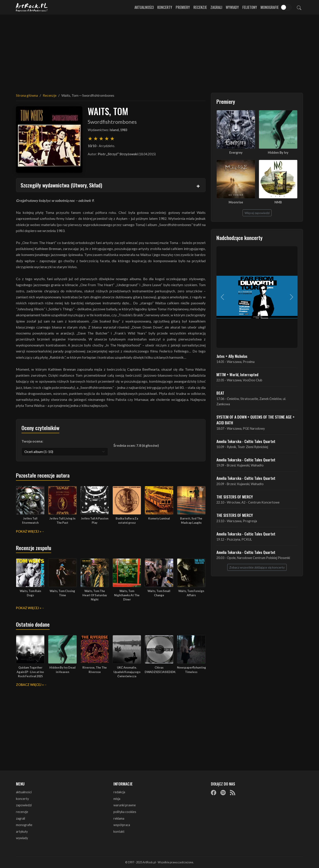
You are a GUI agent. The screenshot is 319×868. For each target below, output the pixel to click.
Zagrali (216, 7)
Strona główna (27, 95)
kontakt (119, 832)
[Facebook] (214, 792)
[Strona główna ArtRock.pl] (32, 7)
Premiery (183, 7)
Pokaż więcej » (29, 531)
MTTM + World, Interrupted (237, 374)
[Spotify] (223, 792)
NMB (278, 202)
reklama (119, 818)
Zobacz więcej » (30, 685)
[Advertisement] (159, 51)
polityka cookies (125, 812)
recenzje (22, 812)
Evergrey (236, 153)
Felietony (250, 7)
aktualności (24, 792)
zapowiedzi (24, 805)
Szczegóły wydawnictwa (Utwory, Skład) (61, 185)
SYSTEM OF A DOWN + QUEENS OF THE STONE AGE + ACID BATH (256, 420)
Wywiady (232, 7)
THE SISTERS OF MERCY (235, 497)
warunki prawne (125, 805)
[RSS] (233, 792)
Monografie (270, 7)
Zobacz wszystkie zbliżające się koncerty (257, 567)
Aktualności (144, 7)
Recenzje (200, 7)
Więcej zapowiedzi (257, 213)
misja (117, 799)
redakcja (119, 792)
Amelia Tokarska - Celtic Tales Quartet (246, 441)
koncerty (22, 799)
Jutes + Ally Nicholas (232, 356)
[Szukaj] (299, 7)
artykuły (22, 832)
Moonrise (236, 202)
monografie (24, 825)
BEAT (220, 393)
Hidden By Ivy (278, 153)
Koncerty (165, 7)
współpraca (122, 825)
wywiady (22, 838)
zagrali (20, 818)
